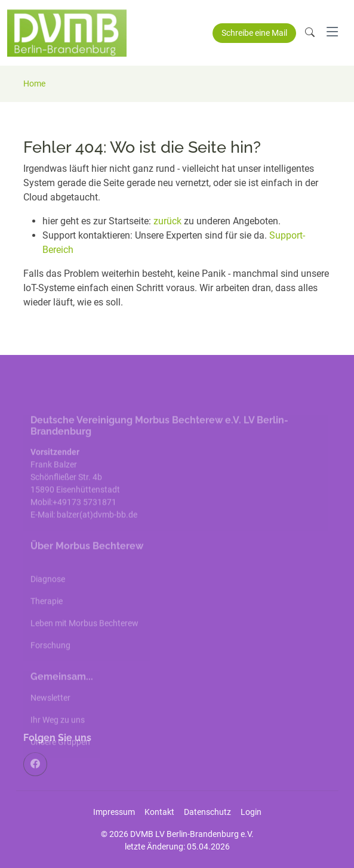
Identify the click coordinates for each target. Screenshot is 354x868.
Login (251, 812)
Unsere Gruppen (60, 756)
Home (34, 84)
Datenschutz (207, 812)
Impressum (114, 812)
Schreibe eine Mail (254, 33)
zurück (169, 221)
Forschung (50, 660)
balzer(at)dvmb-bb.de (98, 529)
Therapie (47, 616)
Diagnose (48, 594)
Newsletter (50, 712)
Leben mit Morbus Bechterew (84, 638)
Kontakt (159, 812)
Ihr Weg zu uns (58, 734)
